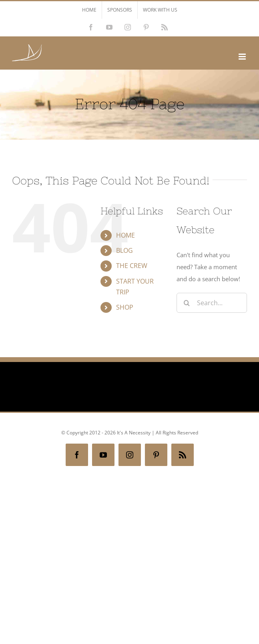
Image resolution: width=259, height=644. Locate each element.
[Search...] (212, 303)
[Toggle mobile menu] (243, 57)
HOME (125, 235)
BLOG (124, 250)
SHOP (125, 307)
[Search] (187, 303)
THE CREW (132, 266)
